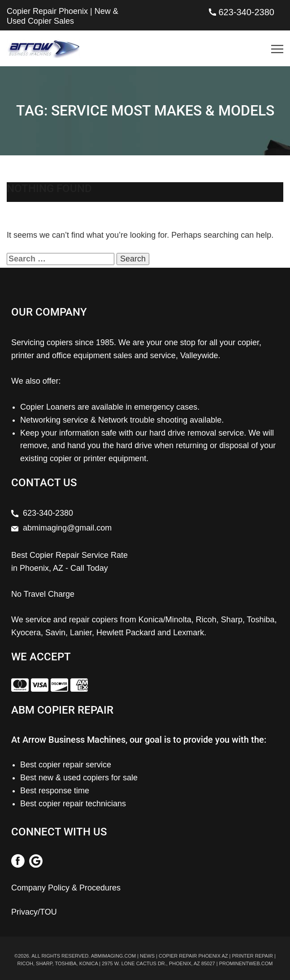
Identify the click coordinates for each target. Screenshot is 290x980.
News (147, 956)
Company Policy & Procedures (66, 888)
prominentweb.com (246, 963)
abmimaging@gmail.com (67, 528)
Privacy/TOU (34, 912)
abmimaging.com (113, 956)
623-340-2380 (246, 12)
